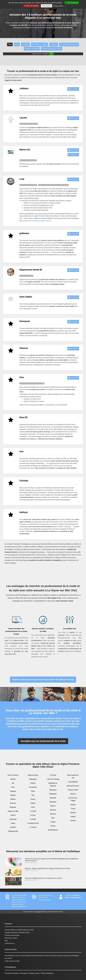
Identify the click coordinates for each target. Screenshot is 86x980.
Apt (13, 783)
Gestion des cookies (11, 938)
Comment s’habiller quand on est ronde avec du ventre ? (44, 878)
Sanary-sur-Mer (73, 790)
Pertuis (53, 826)
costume (54, 44)
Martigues (53, 802)
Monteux (53, 814)
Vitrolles (73, 821)
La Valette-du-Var (33, 823)
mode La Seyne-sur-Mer (12, 961)
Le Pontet (53, 775)
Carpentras (13, 819)
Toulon (73, 809)
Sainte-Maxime (53, 830)
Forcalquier (33, 787)
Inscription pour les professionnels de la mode (43, 741)
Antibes (13, 779)
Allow (51, 54)
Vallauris (73, 813)
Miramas (53, 810)
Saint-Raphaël (73, 782)
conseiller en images (40, 44)
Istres (33, 807)
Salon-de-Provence (73, 786)
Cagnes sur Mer (13, 811)
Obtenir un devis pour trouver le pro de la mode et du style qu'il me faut (43, 680)
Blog (6, 941)
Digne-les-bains (33, 775)
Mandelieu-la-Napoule (53, 784)
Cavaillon (13, 827)
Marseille (53, 798)
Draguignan (33, 779)
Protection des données (12, 935)
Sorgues (73, 805)
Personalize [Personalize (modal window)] (47, 6)
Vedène (73, 817)
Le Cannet (33, 827)
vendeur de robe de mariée (52, 49)
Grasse (33, 799)
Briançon (13, 803)
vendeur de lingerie (32, 49)
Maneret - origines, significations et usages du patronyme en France (48, 868)
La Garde (33, 819)
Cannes (13, 815)
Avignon (13, 795)
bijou (17, 44)
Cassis (13, 823)
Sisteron (73, 794)
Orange (53, 822)
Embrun (33, 783)
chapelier (25, 44)
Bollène (13, 799)
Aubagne (13, 791)
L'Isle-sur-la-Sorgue (53, 779)
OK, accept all (72, 3)
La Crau (33, 815)
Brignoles (13, 807)
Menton (53, 806)
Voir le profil (73, 89)
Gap (33, 795)
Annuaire (7, 930)
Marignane (53, 794)
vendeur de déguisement (69, 44)
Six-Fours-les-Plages (73, 799)
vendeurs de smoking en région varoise (37, 221)
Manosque (53, 790)
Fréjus (33, 791)
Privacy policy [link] (58, 6)
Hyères (33, 803)
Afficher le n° (73, 155)
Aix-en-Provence (13, 775)
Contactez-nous (10, 943)
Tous (10, 44)
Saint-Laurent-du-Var (73, 776)
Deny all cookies (31, 6)
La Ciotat (33, 811)
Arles (13, 787)
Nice (53, 818)
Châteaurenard (13, 831)
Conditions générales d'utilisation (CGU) (17, 933)
